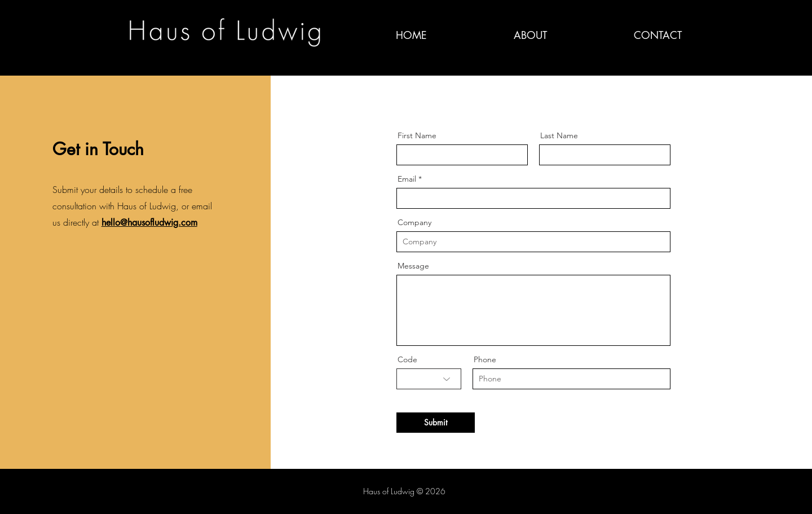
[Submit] (436, 423)
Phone (485, 359)
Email (407, 179)
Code (407, 359)
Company (414, 222)
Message (413, 266)
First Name (417, 135)
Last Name (559, 135)
